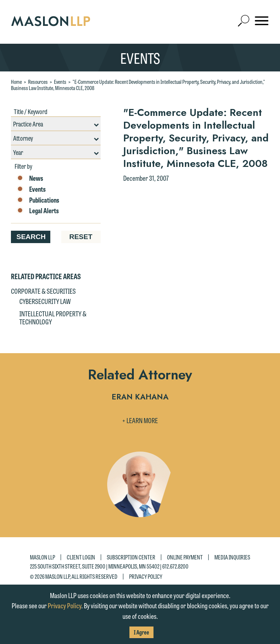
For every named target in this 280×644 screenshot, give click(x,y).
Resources (38, 82)
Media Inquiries (232, 557)
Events (60, 82)
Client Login (81, 557)
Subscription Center (131, 557)
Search (31, 237)
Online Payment (185, 557)
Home (16, 82)
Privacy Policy (146, 576)
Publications (38, 200)
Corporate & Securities (43, 291)
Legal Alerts (38, 211)
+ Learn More (140, 420)
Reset (81, 237)
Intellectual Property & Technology (53, 317)
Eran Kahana (140, 397)
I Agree (141, 632)
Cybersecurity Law (45, 301)
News (30, 178)
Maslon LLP (42, 557)
